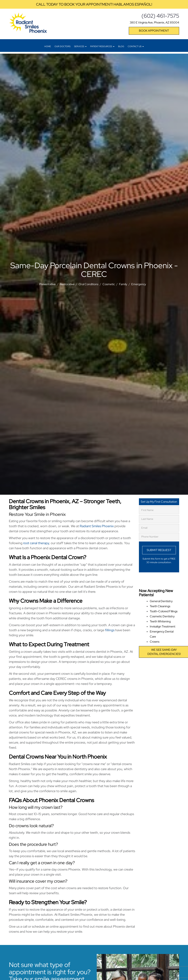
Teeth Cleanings (160, 606)
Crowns (155, 642)
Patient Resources (102, 46)
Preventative (47, 284)
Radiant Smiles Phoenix (97, 526)
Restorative (67, 284)
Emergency (139, 284)
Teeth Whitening (160, 621)
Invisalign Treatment (163, 626)
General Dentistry (161, 601)
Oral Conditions (88, 284)
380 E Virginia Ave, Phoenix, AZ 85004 (154, 22)
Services (80, 46)
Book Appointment (154, 31)
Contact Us (136, 46)
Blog (121, 46)
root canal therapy (36, 543)
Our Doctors (62, 46)
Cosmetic (109, 284)
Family (123, 284)
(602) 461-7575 (160, 16)
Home (48, 46)
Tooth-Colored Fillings (164, 611)
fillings (110, 630)
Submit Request (159, 550)
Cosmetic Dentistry (162, 616)
